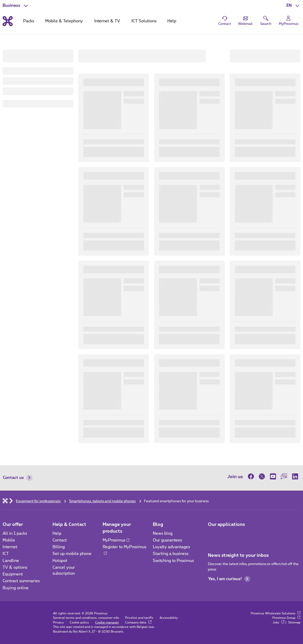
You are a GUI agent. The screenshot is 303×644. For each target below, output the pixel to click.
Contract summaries (21, 581)
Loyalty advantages (171, 547)
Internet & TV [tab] (107, 21)
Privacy (58, 623)
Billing (59, 547)
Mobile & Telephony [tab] (64, 21)
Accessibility (169, 618)
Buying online (16, 588)
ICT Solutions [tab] (144, 21)
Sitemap (294, 623)
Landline (11, 561)
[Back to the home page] (8, 21)
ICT (6, 554)
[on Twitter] (262, 476)
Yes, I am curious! (229, 579)
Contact (60, 540)
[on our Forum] (284, 476)
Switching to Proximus (173, 561)
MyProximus (116, 540)
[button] (293, 6)
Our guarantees (167, 540)
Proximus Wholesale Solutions (276, 614)
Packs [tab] (29, 21)
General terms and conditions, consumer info (86, 618)
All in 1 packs (15, 534)
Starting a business (171, 554)
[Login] (289, 21)
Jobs (279, 623)
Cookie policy (79, 623)
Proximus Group (286, 618)
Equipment (13, 574)
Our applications (226, 524)
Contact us (18, 478)
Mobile (9, 540)
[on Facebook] (252, 476)
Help (57, 534)
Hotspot (60, 561)
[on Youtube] (273, 476)
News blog (163, 534)
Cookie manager (107, 623)
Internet (10, 547)
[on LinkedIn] (295, 476)
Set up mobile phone (72, 554)
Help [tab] (172, 21)
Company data (138, 623)
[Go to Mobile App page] (212, 535)
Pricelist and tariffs (139, 618)
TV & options (15, 568)
